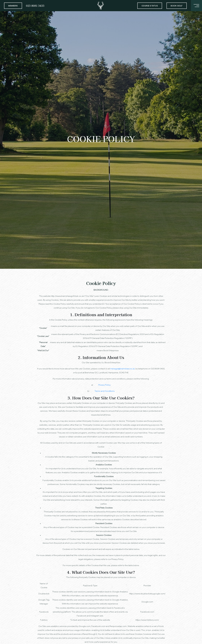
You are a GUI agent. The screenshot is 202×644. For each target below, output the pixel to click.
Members (13, 6)
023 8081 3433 (35, 6)
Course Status (150, 6)
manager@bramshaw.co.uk (122, 369)
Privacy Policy (104, 385)
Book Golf (177, 6)
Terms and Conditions (105, 391)
